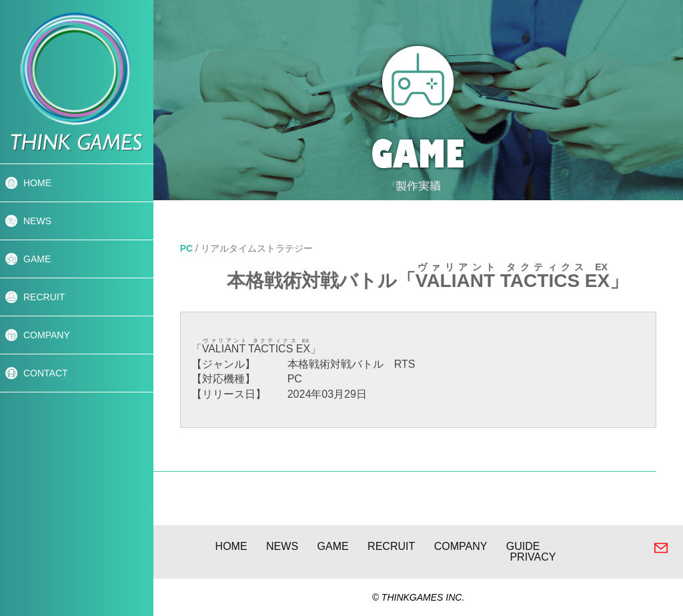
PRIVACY (533, 557)
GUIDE (523, 546)
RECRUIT (44, 297)
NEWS (37, 221)
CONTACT (46, 373)
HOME (37, 183)
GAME (37, 259)
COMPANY (47, 335)
